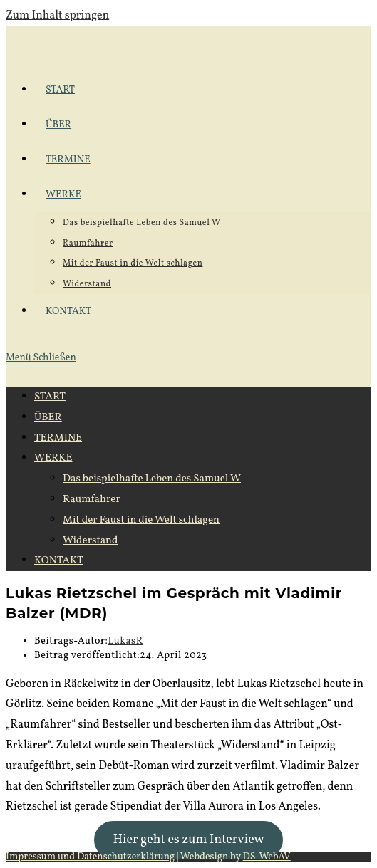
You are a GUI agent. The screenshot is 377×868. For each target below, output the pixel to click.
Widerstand (91, 541)
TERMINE (58, 438)
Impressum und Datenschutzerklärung (90, 857)
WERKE (53, 458)
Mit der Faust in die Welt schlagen (141, 520)
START (50, 397)
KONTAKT (59, 561)
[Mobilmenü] (41, 358)
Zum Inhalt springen (57, 16)
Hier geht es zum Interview (188, 840)
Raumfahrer (92, 500)
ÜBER (48, 418)
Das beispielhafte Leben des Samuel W (152, 479)
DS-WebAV (267, 857)
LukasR (125, 641)
